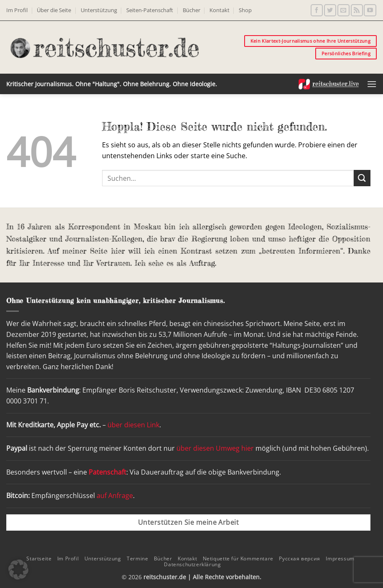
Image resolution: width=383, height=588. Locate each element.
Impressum (340, 558)
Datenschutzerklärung (192, 564)
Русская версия (300, 558)
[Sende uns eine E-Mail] (343, 10)
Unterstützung (99, 10)
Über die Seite (54, 10)
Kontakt (220, 10)
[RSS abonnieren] (357, 10)
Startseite (39, 558)
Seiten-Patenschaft (150, 10)
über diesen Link (133, 425)
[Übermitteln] (362, 178)
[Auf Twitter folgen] (330, 10)
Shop (245, 10)
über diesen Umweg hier (215, 448)
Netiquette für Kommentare (238, 558)
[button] (372, 84)
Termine (137, 558)
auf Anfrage (115, 496)
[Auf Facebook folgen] (317, 10)
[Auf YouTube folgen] (370, 10)
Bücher (191, 10)
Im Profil (17, 10)
